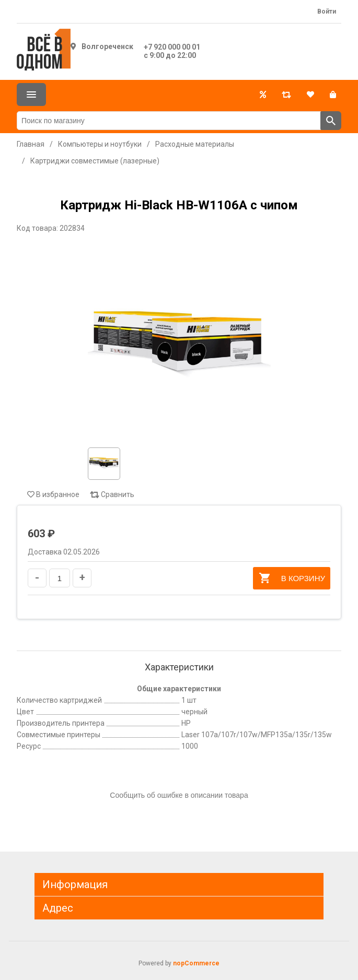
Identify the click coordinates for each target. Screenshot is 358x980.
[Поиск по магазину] (169, 121)
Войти (327, 11)
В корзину (292, 578)
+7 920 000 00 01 (172, 47)
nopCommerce (196, 963)
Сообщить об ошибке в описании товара (179, 795)
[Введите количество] (60, 578)
